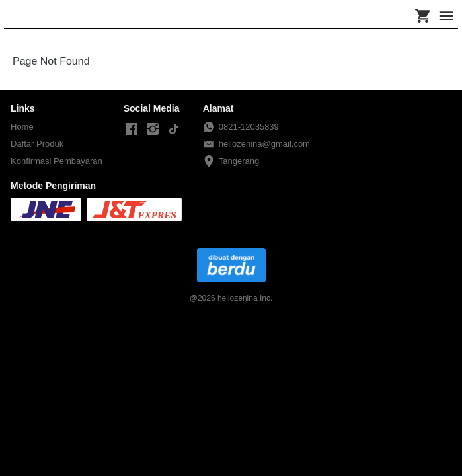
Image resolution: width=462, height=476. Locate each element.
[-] (132, 130)
